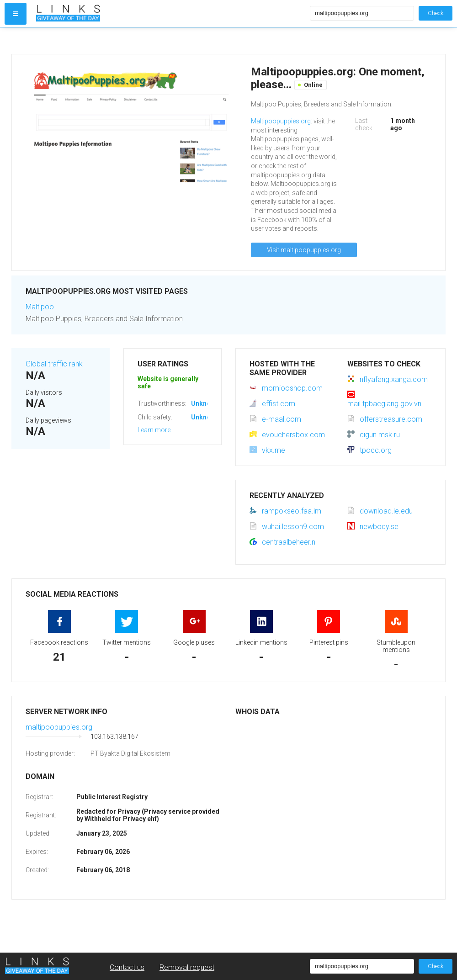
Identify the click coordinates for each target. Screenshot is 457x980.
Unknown (205, 403)
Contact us (127, 967)
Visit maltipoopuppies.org (304, 250)
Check (436, 13)
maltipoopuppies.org (59, 727)
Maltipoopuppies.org (281, 121)
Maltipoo (40, 307)
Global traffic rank (54, 364)
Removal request (187, 967)
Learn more (154, 430)
